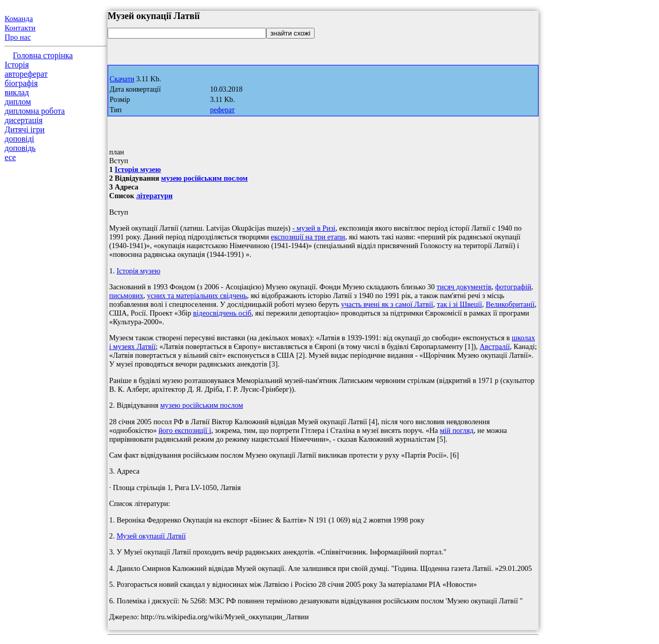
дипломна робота (35, 111)
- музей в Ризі (314, 228)
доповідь (20, 148)
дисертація (24, 120)
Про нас (18, 37)
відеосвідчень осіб (222, 313)
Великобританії (510, 304)
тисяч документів (464, 287)
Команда (19, 19)
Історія (17, 65)
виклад (17, 92)
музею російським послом (204, 178)
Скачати (122, 79)
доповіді (19, 139)
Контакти (20, 28)
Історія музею (138, 169)
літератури (154, 196)
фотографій (513, 287)
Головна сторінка (43, 55)
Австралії (495, 346)
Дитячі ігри (25, 129)
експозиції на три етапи (308, 237)
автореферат (26, 74)
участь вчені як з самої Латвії (387, 304)
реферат (222, 110)
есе (10, 157)
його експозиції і (185, 430)
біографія (21, 83)
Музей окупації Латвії (151, 536)
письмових (126, 295)
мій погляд (457, 430)
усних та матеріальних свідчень (197, 295)
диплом (18, 102)
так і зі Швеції (460, 304)
